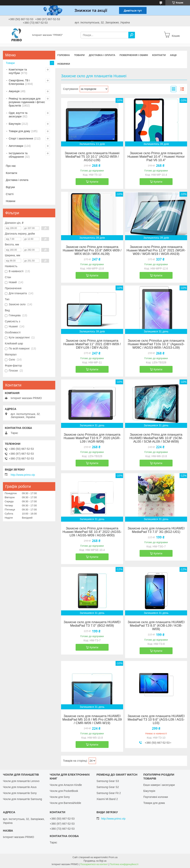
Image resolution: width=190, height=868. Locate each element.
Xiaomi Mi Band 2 (107, 799)
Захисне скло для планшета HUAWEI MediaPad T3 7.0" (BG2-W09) (92, 624)
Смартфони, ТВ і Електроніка (19, 82)
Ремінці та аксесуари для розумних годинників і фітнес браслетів (27, 102)
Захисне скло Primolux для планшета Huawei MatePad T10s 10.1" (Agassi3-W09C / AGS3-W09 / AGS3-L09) (156, 344)
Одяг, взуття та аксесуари (18, 115)
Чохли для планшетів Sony (20, 793)
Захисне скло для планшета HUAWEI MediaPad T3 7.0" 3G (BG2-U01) (156, 530)
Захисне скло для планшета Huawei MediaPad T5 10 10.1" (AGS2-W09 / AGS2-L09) (92, 157)
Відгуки (10, 187)
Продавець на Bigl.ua (95, 861)
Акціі (173, 55)
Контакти (159, 55)
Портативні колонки (156, 797)
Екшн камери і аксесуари (159, 785)
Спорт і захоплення (21, 139)
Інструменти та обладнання (18, 155)
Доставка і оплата (102, 55)
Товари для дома (154, 803)
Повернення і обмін (134, 55)
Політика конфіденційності (124, 864)
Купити (94, 182)
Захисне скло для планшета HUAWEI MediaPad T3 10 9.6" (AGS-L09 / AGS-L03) (156, 720)
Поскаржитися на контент (94, 864)
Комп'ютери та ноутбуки (18, 71)
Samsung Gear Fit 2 (109, 793)
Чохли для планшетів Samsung (22, 799)
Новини (11, 201)
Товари (79, 55)
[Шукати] (132, 35)
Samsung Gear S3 (108, 781)
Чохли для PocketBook (64, 791)
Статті (10, 194)
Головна (64, 55)
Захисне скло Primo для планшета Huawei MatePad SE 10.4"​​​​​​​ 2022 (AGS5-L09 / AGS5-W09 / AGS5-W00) (92, 532)
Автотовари (16, 146)
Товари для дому (19, 131)
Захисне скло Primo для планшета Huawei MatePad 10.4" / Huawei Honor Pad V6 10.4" (156, 157)
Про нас (11, 166)
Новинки (64, 64)
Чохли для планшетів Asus (20, 787)
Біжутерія (15, 124)
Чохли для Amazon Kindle (66, 785)
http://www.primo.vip (23, 475)
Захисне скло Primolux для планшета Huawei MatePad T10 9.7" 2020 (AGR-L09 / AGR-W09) (92, 438)
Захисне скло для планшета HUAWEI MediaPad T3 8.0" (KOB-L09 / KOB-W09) (156, 626)
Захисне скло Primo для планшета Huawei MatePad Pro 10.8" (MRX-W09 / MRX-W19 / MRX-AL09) (92, 250)
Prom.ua (113, 857)
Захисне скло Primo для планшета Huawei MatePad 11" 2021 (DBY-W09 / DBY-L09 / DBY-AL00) (92, 344)
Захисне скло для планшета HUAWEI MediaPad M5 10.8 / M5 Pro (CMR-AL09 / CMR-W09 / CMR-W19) (92, 720)
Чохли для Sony (60, 797)
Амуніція (14, 91)
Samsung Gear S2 (108, 787)
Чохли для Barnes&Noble (65, 803)
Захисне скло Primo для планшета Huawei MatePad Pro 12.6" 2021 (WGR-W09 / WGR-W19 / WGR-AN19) (156, 250)
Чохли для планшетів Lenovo (21, 781)
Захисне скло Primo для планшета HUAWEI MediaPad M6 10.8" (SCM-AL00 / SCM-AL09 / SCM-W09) (156, 438)
